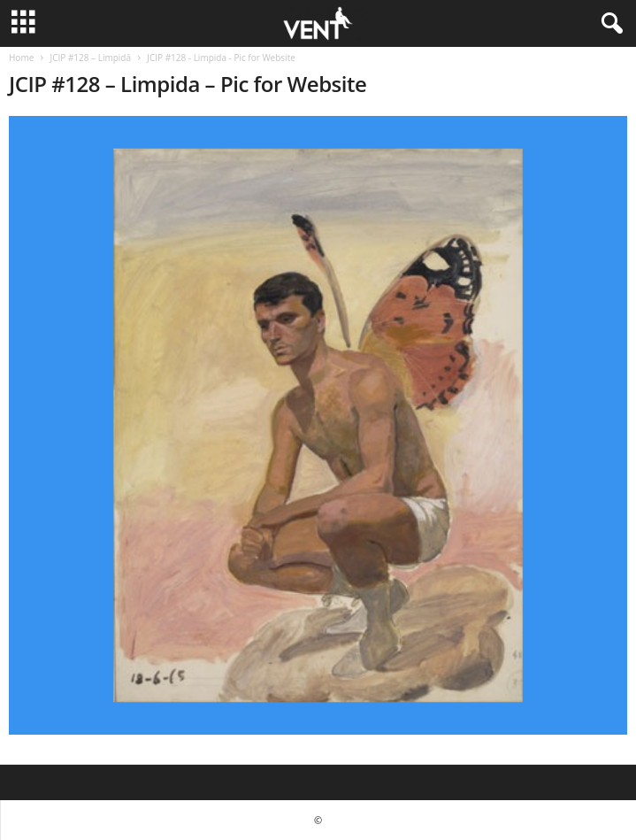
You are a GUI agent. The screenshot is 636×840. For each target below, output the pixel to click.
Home (21, 58)
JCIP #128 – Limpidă (90, 58)
